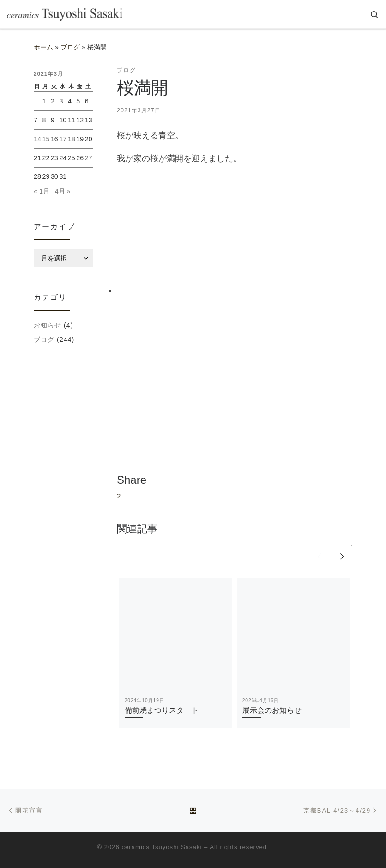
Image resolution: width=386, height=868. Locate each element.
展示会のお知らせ (272, 710)
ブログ (70, 47)
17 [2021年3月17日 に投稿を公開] (63, 139)
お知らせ (48, 325)
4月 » (63, 191)
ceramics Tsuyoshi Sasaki (162, 847)
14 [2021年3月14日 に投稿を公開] (37, 139)
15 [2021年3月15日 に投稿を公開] (46, 139)
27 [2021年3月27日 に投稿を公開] (89, 158)
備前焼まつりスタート (162, 710)
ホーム (43, 47)
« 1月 (42, 191)
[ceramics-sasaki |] (65, 14)
